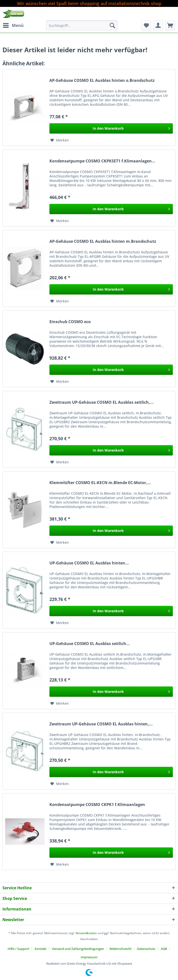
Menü (13, 25)
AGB (164, 949)
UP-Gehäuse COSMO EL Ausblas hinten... (89, 563)
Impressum (89, 957)
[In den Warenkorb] (111, 128)
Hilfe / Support (18, 949)
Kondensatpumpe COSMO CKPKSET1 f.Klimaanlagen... (102, 161)
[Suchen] (112, 25)
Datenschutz (146, 949)
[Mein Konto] (158, 25)
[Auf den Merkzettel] (60, 140)
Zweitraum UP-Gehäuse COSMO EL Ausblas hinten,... (101, 724)
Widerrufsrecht (120, 949)
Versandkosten (86, 933)
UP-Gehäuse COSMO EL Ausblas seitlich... (90, 644)
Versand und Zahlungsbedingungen (78, 949)
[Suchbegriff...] (82, 25)
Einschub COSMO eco (70, 322)
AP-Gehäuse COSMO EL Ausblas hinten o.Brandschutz (102, 80)
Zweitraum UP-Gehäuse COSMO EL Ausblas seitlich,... (102, 402)
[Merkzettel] (146, 25)
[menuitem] (13, 25)
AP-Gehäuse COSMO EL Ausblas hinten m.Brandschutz (103, 241)
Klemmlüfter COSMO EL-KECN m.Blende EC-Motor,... (100, 483)
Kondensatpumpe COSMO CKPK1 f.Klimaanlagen (97, 805)
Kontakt (41, 949)
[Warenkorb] (170, 25)
